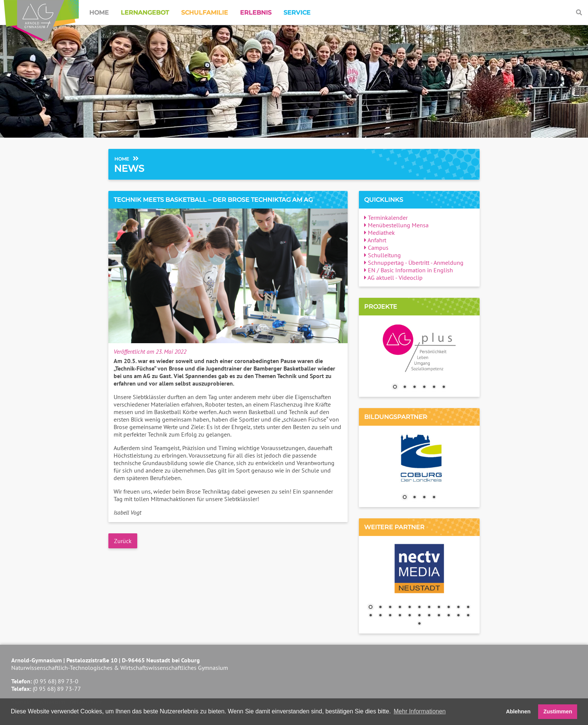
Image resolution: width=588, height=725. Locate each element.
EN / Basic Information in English (409, 270)
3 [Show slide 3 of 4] (424, 498)
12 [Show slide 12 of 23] (370, 616)
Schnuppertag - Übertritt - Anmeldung (414, 263)
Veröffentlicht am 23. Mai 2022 (150, 351)
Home (99, 13)
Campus (376, 248)
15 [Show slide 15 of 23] (400, 616)
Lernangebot (145, 13)
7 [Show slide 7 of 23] (429, 608)
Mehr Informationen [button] (420, 711)
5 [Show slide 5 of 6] (434, 387)
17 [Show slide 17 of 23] (419, 616)
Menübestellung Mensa (396, 225)
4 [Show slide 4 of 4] (434, 498)
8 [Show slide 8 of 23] (439, 608)
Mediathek (379, 233)
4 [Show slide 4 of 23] (400, 608)
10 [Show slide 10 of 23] (458, 608)
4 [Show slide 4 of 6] (424, 387)
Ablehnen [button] (518, 711)
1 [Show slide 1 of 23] (370, 608)
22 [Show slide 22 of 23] (468, 616)
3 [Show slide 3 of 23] (390, 608)
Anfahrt (375, 240)
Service (297, 13)
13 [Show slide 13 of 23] (380, 616)
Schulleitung (382, 255)
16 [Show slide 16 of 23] (409, 616)
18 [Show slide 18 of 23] (429, 616)
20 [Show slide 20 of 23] (448, 616)
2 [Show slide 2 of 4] (414, 498)
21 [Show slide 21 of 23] (458, 616)
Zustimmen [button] (558, 711)
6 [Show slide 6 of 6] (444, 387)
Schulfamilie (205, 13)
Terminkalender (386, 218)
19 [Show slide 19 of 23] (439, 616)
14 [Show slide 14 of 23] (390, 616)
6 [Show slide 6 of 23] (419, 608)
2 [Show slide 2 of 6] (405, 387)
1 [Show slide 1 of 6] (395, 387)
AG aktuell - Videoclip (393, 278)
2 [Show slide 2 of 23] (380, 608)
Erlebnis (256, 13)
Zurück (123, 541)
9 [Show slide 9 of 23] (448, 608)
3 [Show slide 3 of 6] (414, 387)
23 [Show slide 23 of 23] (419, 624)
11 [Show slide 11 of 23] (468, 608)
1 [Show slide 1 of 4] (405, 498)
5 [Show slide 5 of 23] (409, 608)
